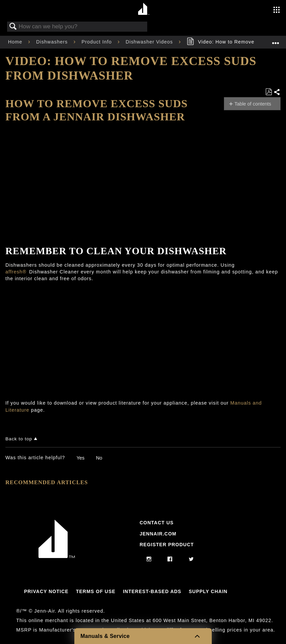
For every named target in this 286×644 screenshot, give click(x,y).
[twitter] (191, 559)
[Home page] (144, 9)
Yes (81, 458)
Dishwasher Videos (150, 42)
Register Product (167, 545)
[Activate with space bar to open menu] (277, 10)
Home (16, 42)
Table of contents (253, 104)
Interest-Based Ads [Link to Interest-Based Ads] (152, 591)
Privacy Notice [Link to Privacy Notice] (46, 591)
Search (13, 27)
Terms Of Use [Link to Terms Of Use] (96, 591)
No (99, 458)
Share (277, 92)
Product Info (97, 42)
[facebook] (170, 559)
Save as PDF (269, 92)
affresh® (16, 272)
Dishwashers (53, 42)
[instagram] (149, 559)
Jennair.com (158, 534)
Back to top (19, 439)
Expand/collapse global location (276, 40)
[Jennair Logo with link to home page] (57, 556)
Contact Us (157, 523)
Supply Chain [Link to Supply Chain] (208, 591)
